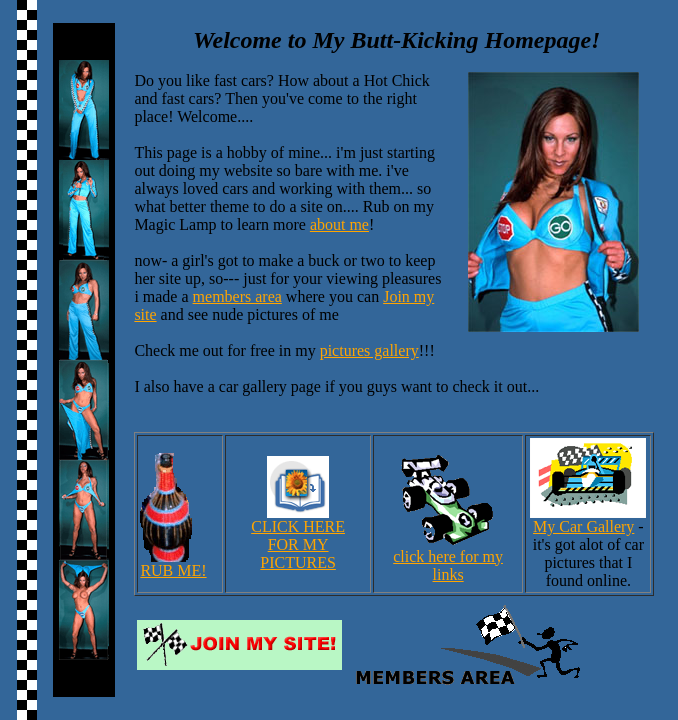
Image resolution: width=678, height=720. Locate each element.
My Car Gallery (588, 519)
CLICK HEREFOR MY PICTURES (298, 537)
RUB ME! (173, 563)
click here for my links (448, 558)
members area (237, 296)
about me (339, 224)
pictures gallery (369, 350)
